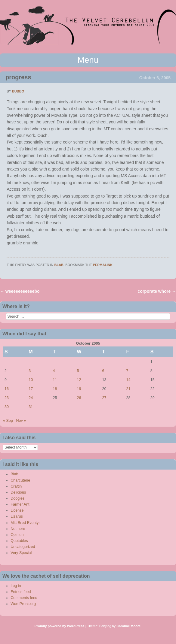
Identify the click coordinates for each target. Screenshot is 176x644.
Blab (59, 265)
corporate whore (157, 291)
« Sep (8, 421)
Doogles (17, 498)
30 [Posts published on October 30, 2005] (7, 407)
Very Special (21, 553)
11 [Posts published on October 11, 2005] (55, 380)
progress (18, 77)
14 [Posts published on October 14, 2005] (128, 380)
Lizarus (17, 516)
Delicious (18, 492)
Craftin (16, 486)
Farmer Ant (20, 504)
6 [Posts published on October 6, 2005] (103, 371)
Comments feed (24, 598)
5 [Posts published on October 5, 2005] (78, 371)
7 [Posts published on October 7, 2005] (127, 371)
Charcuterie (20, 480)
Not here (18, 529)
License (17, 510)
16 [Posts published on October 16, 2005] (7, 389)
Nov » (21, 421)
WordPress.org (23, 604)
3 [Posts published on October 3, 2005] (30, 371)
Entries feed (21, 592)
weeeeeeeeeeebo (20, 291)
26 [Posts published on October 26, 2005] (79, 398)
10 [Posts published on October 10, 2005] (31, 380)
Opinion (17, 535)
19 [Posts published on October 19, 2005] (79, 389)
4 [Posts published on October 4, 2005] (54, 371)
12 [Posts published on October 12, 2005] (79, 380)
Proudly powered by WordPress (60, 626)
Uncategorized (23, 547)
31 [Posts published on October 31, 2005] (31, 407)
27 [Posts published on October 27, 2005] (104, 398)
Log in (16, 586)
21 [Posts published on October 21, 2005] (128, 389)
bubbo (18, 91)
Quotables (19, 541)
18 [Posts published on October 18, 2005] (55, 389)
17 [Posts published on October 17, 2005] (31, 389)
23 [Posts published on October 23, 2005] (7, 398)
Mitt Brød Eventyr (25, 523)
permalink (103, 265)
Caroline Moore (128, 626)
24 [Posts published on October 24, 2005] (31, 398)
